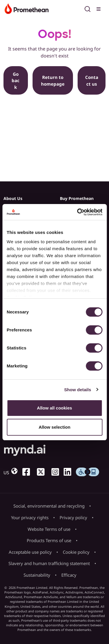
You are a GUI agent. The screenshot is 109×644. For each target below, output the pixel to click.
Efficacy (69, 575)
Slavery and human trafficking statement (49, 563)
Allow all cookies (54, 408)
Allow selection (54, 427)
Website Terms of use (49, 529)
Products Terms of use (49, 540)
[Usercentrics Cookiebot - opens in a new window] (78, 212)
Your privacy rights (30, 517)
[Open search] (87, 8)
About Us (13, 198)
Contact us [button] (92, 81)
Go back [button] (16, 81)
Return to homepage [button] (53, 81)
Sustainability (37, 575)
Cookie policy (76, 552)
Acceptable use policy (30, 552)
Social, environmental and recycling (49, 506)
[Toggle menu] (99, 8)
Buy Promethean (77, 198)
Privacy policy (73, 517)
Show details (78, 390)
